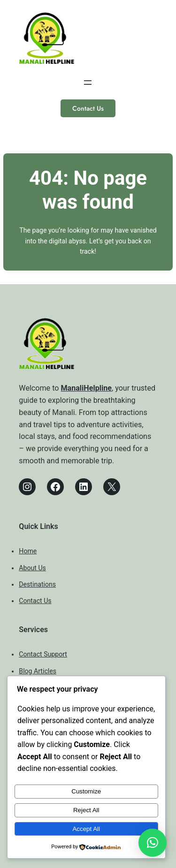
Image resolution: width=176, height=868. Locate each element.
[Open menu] (88, 83)
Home (28, 551)
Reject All (86, 810)
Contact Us (88, 108)
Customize (86, 791)
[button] (153, 843)
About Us (32, 568)
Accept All (86, 829)
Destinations (37, 584)
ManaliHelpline (86, 388)
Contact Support (43, 654)
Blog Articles (38, 671)
